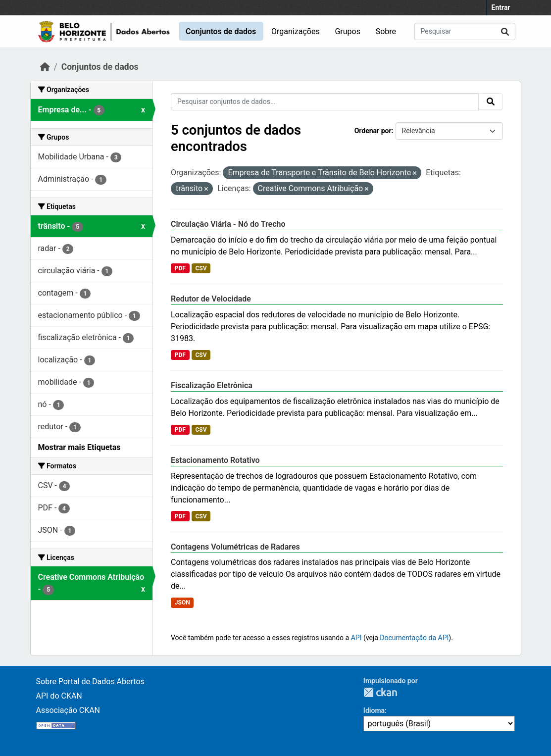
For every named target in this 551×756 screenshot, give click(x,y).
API (356, 638)
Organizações (296, 31)
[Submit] (505, 31)
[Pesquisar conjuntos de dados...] (465, 31)
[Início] (45, 67)
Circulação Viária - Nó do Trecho (228, 224)
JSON (182, 603)
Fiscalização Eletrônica (212, 385)
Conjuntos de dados (221, 31)
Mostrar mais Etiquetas (79, 447)
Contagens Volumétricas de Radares (235, 547)
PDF (180, 268)
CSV (201, 268)
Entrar (501, 7)
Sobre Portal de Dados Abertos (90, 681)
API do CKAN (59, 696)
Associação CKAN (68, 710)
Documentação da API (414, 638)
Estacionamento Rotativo (215, 460)
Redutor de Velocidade (211, 299)
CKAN (380, 692)
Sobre (386, 31)
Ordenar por (373, 131)
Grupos (348, 31)
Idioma (374, 710)
